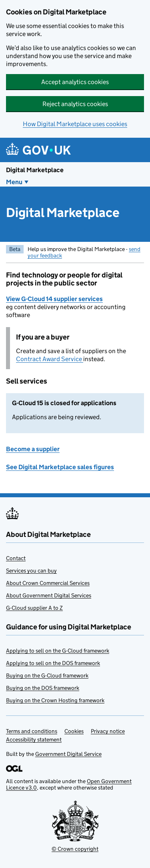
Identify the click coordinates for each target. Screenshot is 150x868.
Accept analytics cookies (75, 82)
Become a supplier (33, 449)
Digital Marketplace (35, 170)
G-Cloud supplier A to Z (34, 608)
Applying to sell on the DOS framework (53, 663)
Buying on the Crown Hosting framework (55, 700)
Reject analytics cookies (75, 104)
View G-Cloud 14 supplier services (54, 299)
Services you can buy (31, 571)
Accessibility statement (34, 739)
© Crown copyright (75, 849)
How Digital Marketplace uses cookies (75, 124)
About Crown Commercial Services (48, 583)
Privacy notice (108, 731)
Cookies (74, 731)
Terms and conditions (32, 731)
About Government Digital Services (49, 595)
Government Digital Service (68, 754)
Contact (16, 558)
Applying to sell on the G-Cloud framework (58, 651)
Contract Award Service (50, 359)
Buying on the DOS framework (43, 688)
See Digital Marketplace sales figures (60, 467)
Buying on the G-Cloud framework (47, 675)
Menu (14, 182)
